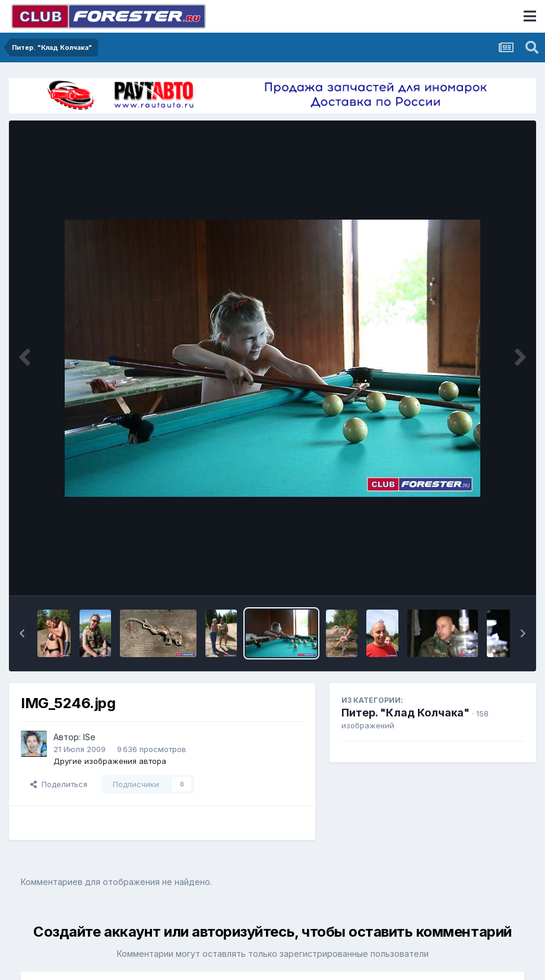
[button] (22, 633)
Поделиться (59, 784)
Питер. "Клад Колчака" (405, 713)
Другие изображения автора (110, 761)
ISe (89, 737)
